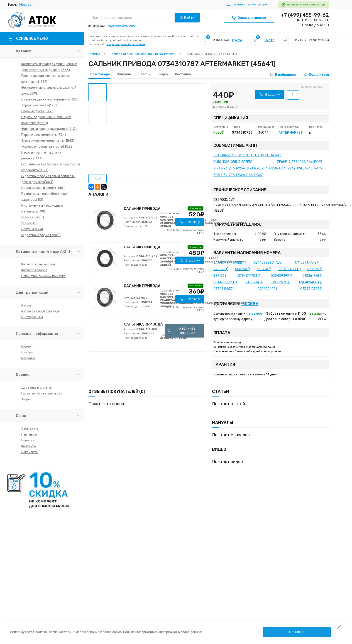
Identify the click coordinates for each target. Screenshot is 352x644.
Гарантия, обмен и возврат (42, 393)
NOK (147, 306)
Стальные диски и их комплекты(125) (50, 99)
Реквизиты (30, 452)
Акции (26, 399)
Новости (28, 440)
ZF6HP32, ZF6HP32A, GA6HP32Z (238, 175)
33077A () (264, 269)
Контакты (29, 446)
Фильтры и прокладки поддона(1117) (49, 129)
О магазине (30, 429)
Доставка (183, 74)
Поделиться (316, 75)
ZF (146, 226)
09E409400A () (311, 282)
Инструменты (32, 317)
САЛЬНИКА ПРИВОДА (143, 324)
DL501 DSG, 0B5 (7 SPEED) (233, 162)
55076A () (242, 269)
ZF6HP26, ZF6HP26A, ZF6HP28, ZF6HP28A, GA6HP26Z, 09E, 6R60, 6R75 (268, 168)
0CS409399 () (281, 276)
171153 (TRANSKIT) (308, 263)
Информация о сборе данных (126, 44)
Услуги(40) (29, 223)
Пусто (237, 40)
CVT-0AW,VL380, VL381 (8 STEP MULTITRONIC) (247, 155)
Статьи (27, 352)
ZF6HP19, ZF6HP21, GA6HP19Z (300, 162)
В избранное (286, 75)
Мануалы (28, 358)
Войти (298, 40)
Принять (297, 632)
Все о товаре (99, 74)
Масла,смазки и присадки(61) (43, 188)
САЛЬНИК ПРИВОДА (142, 209)
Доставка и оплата (36, 388)
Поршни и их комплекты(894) (44, 135)
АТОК (200, 233)
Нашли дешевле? (311, 87)
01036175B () (312, 276)
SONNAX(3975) (33, 217)
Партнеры (29, 435)
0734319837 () (225, 289)
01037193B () (280, 282)
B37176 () (220, 276)
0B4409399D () (225, 282)
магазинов (255, 314)
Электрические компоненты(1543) (48, 141)
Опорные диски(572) (37, 111)
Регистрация (319, 40)
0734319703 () (249, 276)
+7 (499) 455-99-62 (305, 15)
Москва (250, 304)
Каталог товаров (34, 270)
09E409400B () (289, 269)
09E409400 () (268, 289)
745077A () (254, 282)
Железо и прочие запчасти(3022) (47, 147)
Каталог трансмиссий (38, 264)
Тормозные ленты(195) (39, 105)
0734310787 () (311, 289)
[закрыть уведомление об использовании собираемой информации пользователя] (339, 627)
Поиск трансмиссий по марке (43, 276)
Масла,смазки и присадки (41, 311)
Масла (26, 305)
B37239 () (315, 269)
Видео (26, 346)
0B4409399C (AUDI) (268, 263)
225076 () (221, 269)
